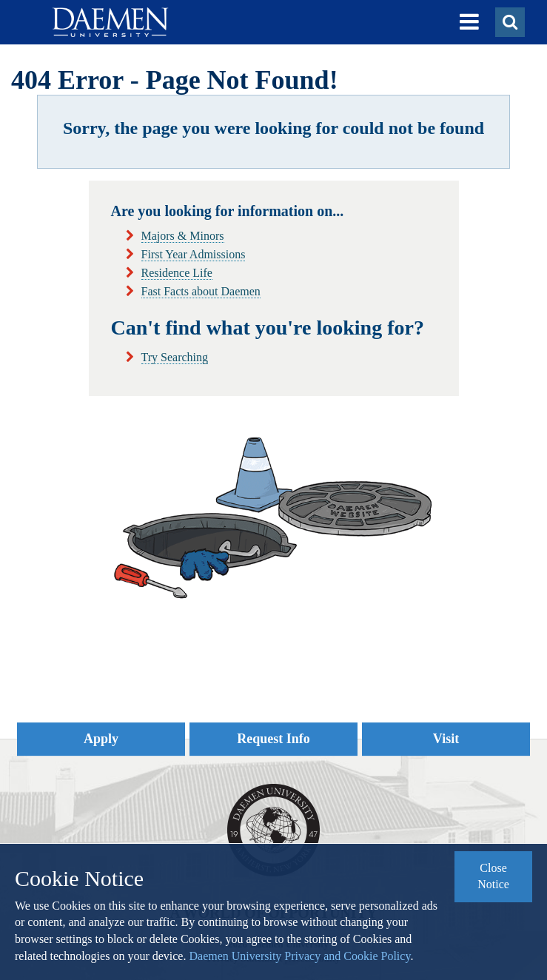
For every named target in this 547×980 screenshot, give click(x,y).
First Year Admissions (194, 254)
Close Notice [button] (493, 876)
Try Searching (175, 357)
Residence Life (177, 273)
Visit (446, 739)
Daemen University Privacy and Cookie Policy (299, 956)
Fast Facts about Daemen (201, 291)
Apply (101, 739)
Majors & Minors (183, 236)
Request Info (273, 739)
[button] (469, 22)
